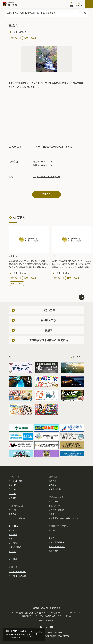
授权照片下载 (55, 506)
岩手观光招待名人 (56, 489)
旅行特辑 (12, 510)
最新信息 (53, 538)
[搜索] (72, 4)
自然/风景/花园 (30, 38)
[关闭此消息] (85, 13)
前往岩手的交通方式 (17, 571)
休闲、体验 (13, 535)
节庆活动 (13, 559)
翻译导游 (53, 485)
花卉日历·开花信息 (17, 518)
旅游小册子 (54, 501)
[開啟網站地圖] (89, 4)
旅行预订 (12, 551)
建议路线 (12, 514)
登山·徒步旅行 (17, 283)
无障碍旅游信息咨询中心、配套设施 (64, 518)
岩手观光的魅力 (15, 481)
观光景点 (15, 38)
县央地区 (12, 485)
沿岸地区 (12, 493)
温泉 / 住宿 (13, 543)
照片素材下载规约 (56, 510)
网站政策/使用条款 (57, 546)
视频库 (52, 514)
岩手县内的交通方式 (17, 576)
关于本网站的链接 (56, 542)
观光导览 (53, 481)
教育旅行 (53, 530)
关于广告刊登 (79, 357)
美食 (11, 539)
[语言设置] (79, 5)
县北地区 (12, 498)
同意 (36, 634)
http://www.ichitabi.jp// (47, 176)
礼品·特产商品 (15, 547)
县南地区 (12, 489)
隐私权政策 (54, 551)
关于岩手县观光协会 (47, 620)
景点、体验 (14, 526)
